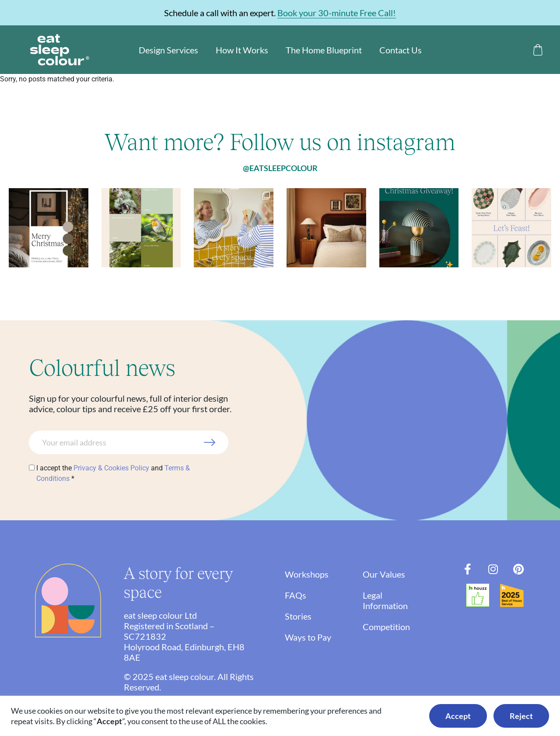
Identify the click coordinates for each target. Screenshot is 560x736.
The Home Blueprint (324, 50)
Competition (392, 627)
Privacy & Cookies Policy (111, 468)
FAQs (296, 595)
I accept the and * (113, 473)
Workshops (307, 574)
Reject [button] (521, 716)
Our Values (390, 574)
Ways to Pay (308, 637)
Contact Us (401, 50)
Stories (298, 616)
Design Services (168, 50)
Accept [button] (458, 716)
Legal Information (391, 600)
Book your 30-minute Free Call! (337, 13)
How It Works (242, 50)
